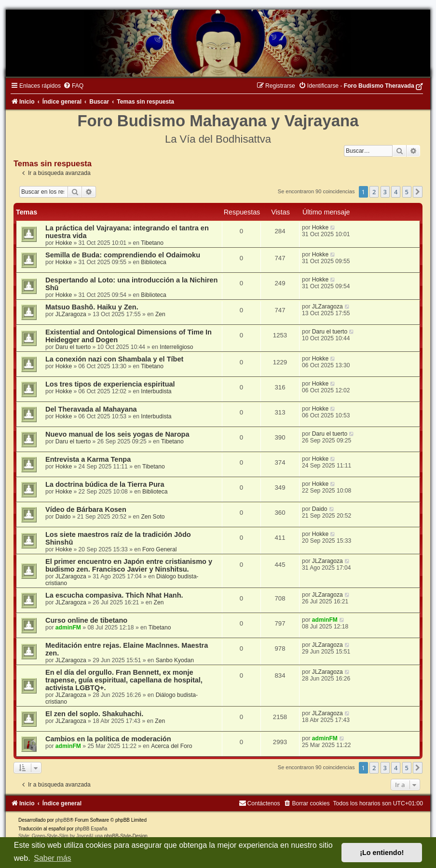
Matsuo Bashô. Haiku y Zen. (92, 307)
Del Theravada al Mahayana (91, 409)
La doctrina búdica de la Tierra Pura (105, 484)
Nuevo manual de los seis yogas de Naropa (117, 434)
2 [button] (374, 192)
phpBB (63, 820)
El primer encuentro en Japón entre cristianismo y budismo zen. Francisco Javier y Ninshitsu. (129, 565)
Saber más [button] (52, 858)
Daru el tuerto (73, 347)
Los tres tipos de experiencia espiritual (110, 384)
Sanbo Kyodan (175, 660)
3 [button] (385, 192)
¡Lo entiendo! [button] (382, 853)
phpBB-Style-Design (126, 836)
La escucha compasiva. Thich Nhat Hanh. (114, 595)
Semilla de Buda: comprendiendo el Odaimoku (123, 255)
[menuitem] (73, 86)
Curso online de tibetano (86, 620)
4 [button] (396, 192)
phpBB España (91, 829)
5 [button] (407, 192)
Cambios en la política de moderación (108, 739)
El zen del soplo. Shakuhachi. (94, 714)
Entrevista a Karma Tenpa (88, 459)
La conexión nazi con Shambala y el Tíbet (114, 359)
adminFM (68, 628)
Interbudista (156, 391)
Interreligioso (176, 347)
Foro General (159, 549)
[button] (418, 192)
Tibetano (152, 243)
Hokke (64, 243)
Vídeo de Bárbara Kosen (86, 509)
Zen (160, 314)
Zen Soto (153, 517)
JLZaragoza (71, 314)
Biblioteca (153, 262)
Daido (63, 517)
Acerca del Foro (171, 746)
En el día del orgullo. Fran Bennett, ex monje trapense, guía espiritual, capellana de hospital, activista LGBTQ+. (124, 680)
